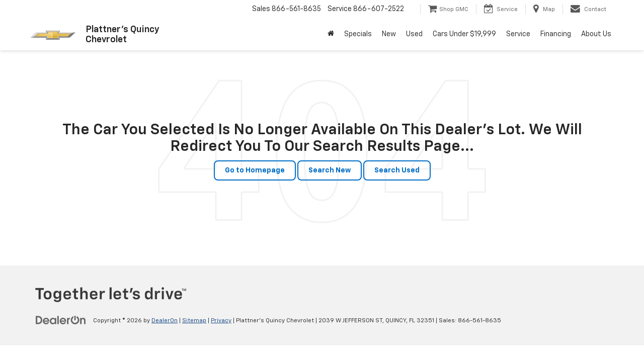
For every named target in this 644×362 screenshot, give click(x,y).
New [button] (389, 34)
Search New (330, 170)
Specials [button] (358, 34)
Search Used (397, 170)
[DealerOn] (61, 320)
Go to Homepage (255, 170)
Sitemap (194, 321)
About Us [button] (596, 34)
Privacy (221, 321)
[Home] (331, 34)
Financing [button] (556, 34)
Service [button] (518, 34)
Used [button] (414, 34)
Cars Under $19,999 (464, 34)
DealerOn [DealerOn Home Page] (165, 321)
